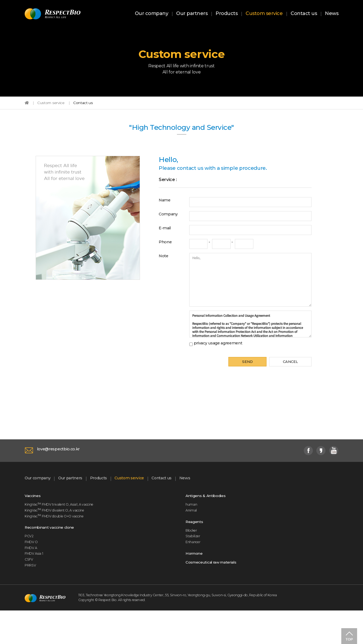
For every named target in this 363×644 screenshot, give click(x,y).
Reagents (196, 545)
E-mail (166, 242)
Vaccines (34, 516)
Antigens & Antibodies (210, 516)
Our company (152, 14)
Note (164, 271)
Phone (167, 256)
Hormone (196, 582)
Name (166, 212)
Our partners (192, 14)
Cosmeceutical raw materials (218, 592)
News (332, 14)
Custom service (264, 14)
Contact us (304, 14)
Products (227, 14)
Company (170, 227)
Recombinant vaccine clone (55, 552)
